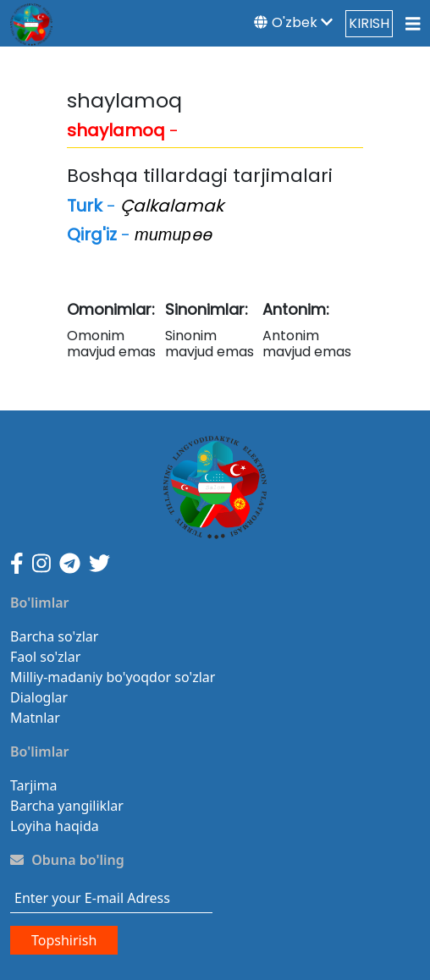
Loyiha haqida (55, 826)
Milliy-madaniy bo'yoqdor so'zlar (113, 677)
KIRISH (369, 23)
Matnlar (35, 718)
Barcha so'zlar (54, 636)
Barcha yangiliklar (67, 806)
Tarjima (33, 785)
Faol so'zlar (45, 657)
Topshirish (64, 940)
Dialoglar (39, 697)
